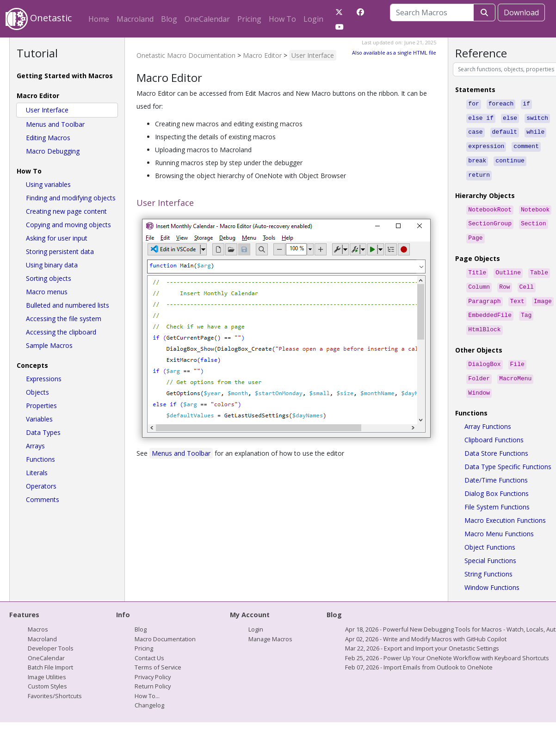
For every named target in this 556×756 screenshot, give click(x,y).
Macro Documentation (165, 623)
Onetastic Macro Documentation (186, 55)
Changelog (149, 689)
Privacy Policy (153, 661)
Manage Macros (270, 623)
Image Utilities (47, 661)
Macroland (135, 19)
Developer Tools (51, 632)
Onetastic (39, 19)
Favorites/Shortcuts (55, 680)
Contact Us (149, 642)
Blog (169, 19)
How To (282, 19)
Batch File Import (50, 651)
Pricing (249, 19)
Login (313, 19)
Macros (38, 613)
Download (521, 12)
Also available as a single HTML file (394, 53)
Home (99, 19)
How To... (147, 680)
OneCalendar (207, 19)
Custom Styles (47, 670)
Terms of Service (158, 651)
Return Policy (153, 670)
